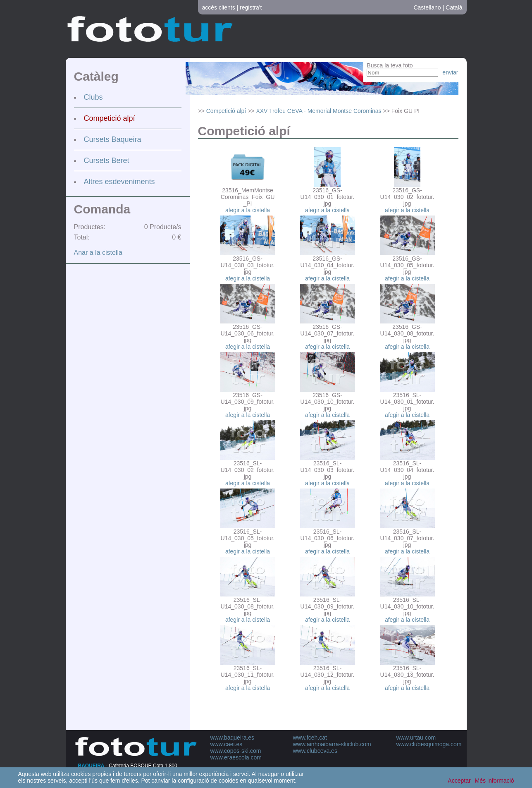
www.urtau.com (416, 738)
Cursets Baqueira (113, 139)
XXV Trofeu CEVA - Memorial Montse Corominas (318, 111)
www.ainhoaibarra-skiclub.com (332, 744)
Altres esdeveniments (119, 182)
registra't (251, 7)
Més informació (495, 781)
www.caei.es (227, 744)
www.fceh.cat (310, 738)
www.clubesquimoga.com (429, 744)
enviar (450, 72)
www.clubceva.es (315, 751)
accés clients (219, 7)
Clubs (93, 97)
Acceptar (459, 781)
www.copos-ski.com (236, 751)
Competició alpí (110, 118)
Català (454, 7)
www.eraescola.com (236, 757)
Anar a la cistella (98, 253)
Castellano (427, 7)
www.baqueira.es (233, 738)
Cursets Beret (107, 160)
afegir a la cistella (248, 210)
